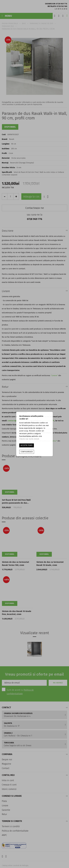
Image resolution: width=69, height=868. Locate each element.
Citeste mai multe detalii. (29, 439)
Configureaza (27, 452)
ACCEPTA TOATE (27, 445)
